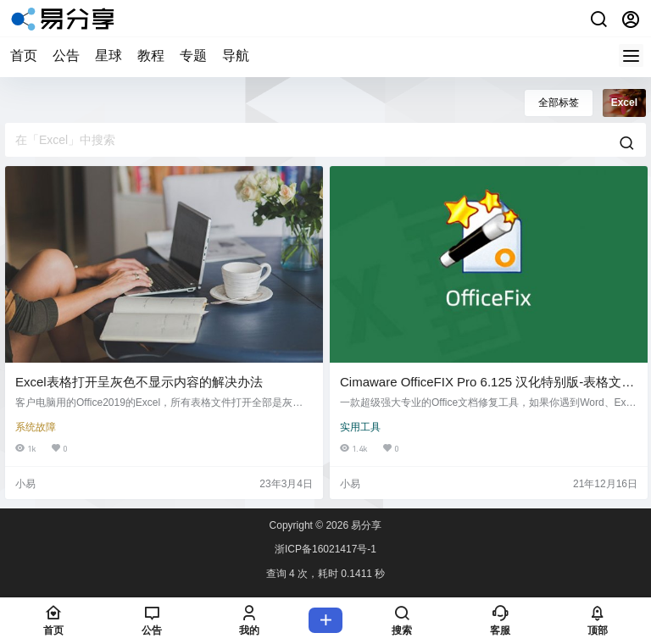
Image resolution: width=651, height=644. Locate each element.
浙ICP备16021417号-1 (325, 549)
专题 (193, 56)
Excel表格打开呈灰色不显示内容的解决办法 (139, 382)
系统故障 (36, 427)
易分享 (365, 525)
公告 (66, 56)
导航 (236, 56)
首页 (24, 56)
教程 (151, 56)
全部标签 (559, 103)
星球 (108, 56)
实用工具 (360, 427)
